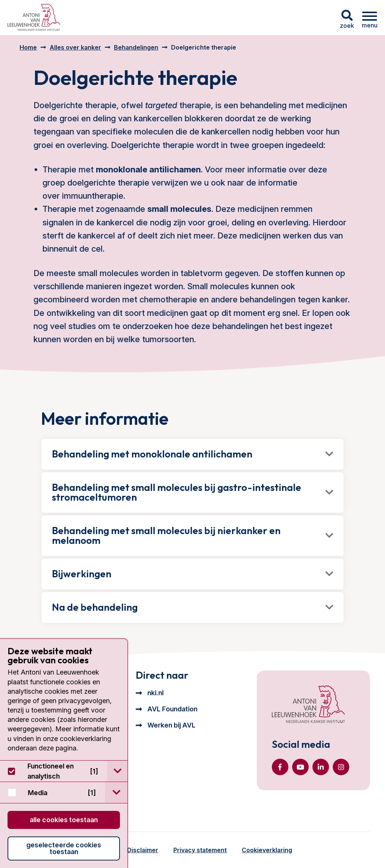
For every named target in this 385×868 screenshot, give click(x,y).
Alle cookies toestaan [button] (64, 820)
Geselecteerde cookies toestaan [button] (64, 848)
